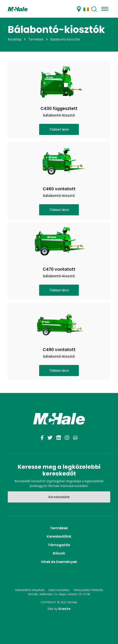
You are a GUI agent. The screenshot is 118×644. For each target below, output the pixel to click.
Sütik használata (59, 590)
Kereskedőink (59, 497)
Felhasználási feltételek (88, 590)
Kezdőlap (15, 39)
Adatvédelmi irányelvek (30, 590)
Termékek (36, 39)
